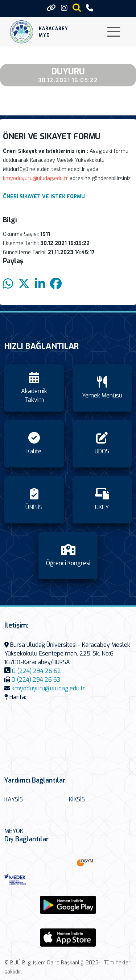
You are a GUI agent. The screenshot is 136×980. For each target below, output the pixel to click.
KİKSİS (77, 799)
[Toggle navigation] (114, 32)
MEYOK (14, 831)
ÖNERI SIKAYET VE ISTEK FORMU (44, 197)
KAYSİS (14, 799)
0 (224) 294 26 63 (36, 680)
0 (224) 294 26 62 (36, 671)
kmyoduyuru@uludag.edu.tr (48, 688)
